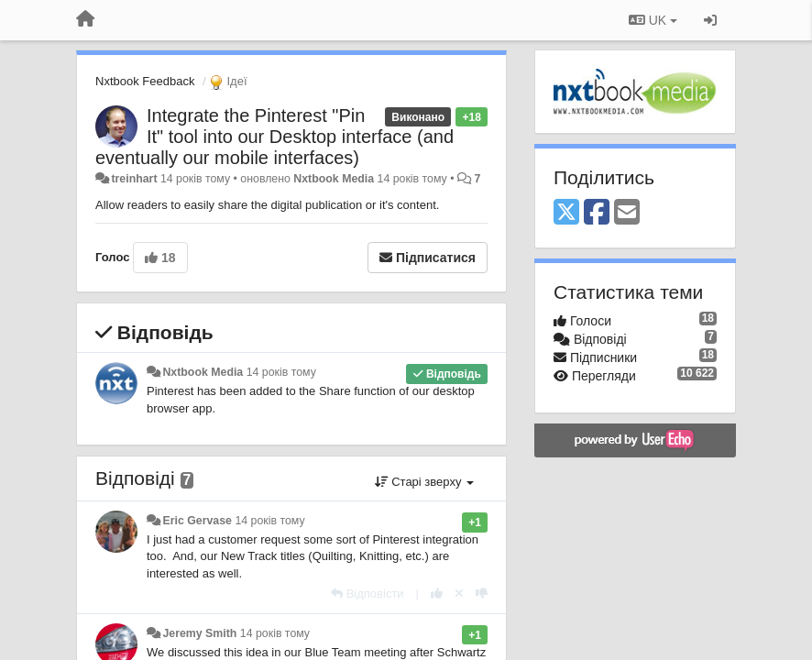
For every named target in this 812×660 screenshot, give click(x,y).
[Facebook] (597, 213)
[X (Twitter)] (566, 213)
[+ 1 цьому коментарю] (437, 594)
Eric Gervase (197, 521)
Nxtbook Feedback (145, 81)
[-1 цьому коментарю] (482, 594)
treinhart (134, 179)
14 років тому (281, 372)
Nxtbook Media (334, 179)
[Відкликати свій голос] (459, 594)
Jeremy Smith (199, 633)
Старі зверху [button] (424, 482)
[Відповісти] (368, 594)
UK (653, 20)
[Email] (627, 213)
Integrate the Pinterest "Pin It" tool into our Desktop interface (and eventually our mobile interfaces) (274, 137)
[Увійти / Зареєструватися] (710, 20)
